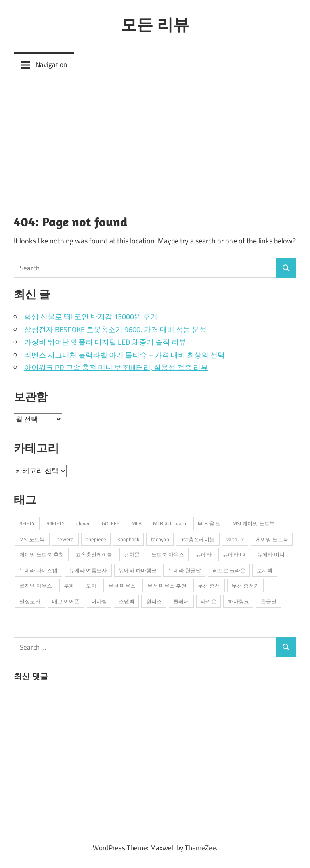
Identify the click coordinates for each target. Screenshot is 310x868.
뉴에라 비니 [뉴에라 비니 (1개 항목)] (271, 554)
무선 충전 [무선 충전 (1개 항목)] (209, 586)
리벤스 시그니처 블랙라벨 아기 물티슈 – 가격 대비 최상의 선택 (125, 355)
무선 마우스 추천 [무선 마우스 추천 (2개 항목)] (167, 586)
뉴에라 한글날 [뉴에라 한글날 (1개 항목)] (185, 570)
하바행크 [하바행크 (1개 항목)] (239, 601)
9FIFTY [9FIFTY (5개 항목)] (27, 523)
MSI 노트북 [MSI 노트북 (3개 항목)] (32, 539)
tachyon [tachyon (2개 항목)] (160, 539)
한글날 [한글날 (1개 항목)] (269, 601)
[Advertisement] (155, 138)
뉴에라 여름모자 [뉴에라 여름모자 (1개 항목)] (88, 570)
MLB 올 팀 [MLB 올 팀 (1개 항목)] (209, 523)
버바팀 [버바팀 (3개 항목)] (99, 601)
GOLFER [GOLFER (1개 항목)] (111, 523)
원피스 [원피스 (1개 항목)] (154, 601)
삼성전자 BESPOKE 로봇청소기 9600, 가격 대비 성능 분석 (115, 329)
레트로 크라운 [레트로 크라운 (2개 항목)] (229, 570)
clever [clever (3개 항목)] (83, 523)
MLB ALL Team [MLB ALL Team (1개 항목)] (170, 523)
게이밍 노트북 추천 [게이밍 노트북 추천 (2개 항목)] (42, 554)
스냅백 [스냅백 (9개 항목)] (127, 601)
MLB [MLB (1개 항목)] (137, 523)
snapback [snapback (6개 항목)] (129, 539)
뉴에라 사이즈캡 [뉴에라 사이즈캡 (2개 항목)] (38, 570)
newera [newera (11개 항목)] (65, 539)
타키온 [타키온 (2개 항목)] (208, 601)
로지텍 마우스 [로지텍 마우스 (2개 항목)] (36, 586)
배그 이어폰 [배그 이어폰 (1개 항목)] (66, 601)
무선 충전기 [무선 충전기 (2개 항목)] (245, 586)
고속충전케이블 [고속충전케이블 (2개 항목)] (94, 554)
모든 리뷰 (155, 24)
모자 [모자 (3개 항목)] (91, 586)
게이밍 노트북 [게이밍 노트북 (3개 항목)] (272, 539)
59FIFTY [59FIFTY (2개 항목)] (56, 523)
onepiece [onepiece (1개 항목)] (96, 539)
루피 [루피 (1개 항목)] (69, 586)
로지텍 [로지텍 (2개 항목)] (265, 570)
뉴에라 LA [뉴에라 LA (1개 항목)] (234, 554)
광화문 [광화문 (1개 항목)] (132, 554)
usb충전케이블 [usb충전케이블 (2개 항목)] (198, 539)
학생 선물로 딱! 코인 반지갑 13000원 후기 (91, 317)
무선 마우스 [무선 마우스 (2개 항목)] (122, 586)
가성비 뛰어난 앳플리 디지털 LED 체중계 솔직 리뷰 (105, 342)
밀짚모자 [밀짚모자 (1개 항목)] (30, 601)
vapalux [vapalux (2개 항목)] (235, 539)
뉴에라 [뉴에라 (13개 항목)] (204, 554)
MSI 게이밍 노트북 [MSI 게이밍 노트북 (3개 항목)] (254, 523)
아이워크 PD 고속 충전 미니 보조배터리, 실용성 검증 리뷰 (116, 367)
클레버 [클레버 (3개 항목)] (181, 601)
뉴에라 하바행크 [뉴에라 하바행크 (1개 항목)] (138, 570)
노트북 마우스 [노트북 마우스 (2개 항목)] (168, 554)
